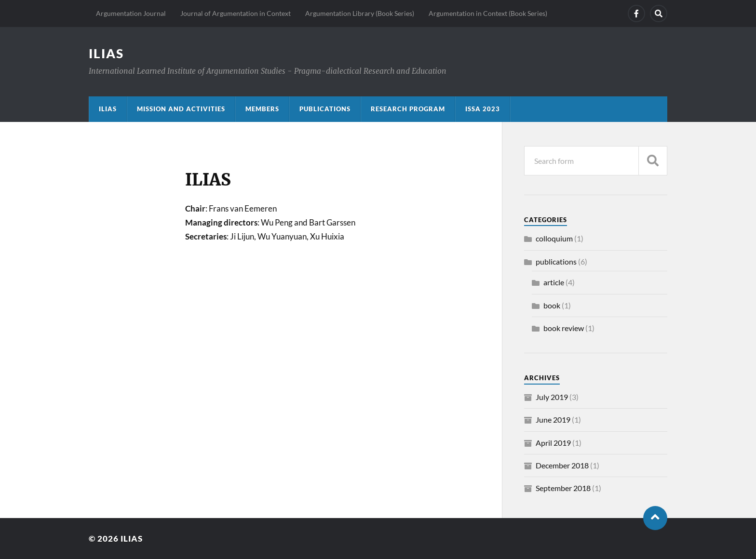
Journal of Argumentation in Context (236, 13)
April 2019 (553, 443)
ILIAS (106, 53)
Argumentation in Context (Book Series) (488, 13)
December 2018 (562, 465)
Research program (408, 109)
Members (262, 109)
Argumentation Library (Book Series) (360, 13)
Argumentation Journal (131, 13)
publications (556, 261)
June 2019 (553, 419)
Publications (325, 109)
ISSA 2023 (483, 109)
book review (564, 328)
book (552, 305)
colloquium (554, 238)
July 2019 (552, 397)
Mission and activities (181, 109)
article (554, 282)
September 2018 (563, 488)
